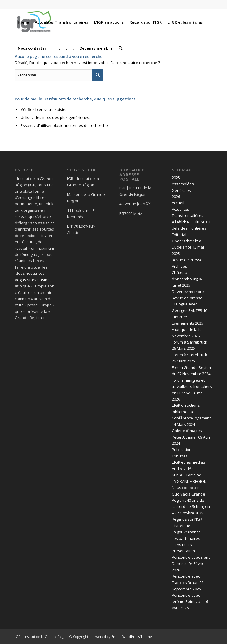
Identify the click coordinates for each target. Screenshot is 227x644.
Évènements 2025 (188, 323)
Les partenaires (186, 538)
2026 (176, 197)
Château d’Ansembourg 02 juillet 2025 (187, 279)
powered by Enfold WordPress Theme (122, 636)
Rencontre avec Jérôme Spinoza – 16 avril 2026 (190, 602)
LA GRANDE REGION (189, 481)
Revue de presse (187, 298)
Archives (179, 266)
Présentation (183, 551)
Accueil (178, 203)
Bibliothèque (183, 412)
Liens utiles (182, 545)
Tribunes (180, 456)
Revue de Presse (187, 260)
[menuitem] (23, 22)
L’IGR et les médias (188, 462)
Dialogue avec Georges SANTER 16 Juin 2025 (189, 310)
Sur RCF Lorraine (187, 475)
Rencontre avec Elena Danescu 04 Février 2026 (191, 564)
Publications (183, 450)
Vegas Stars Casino (32, 280)
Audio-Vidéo (183, 469)
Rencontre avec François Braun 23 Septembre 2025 (188, 582)
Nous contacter (185, 488)
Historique (181, 526)
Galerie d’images (187, 431)
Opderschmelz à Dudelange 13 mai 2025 (188, 247)
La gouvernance (186, 532)
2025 (176, 178)
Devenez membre (188, 292)
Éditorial (179, 235)
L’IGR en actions (186, 405)
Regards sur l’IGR (187, 519)
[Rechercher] (120, 48)
